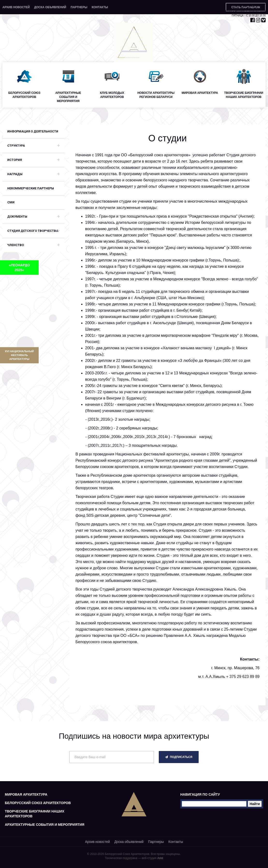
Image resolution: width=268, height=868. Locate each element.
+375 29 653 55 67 (249, 5)
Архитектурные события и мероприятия (45, 825)
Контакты (100, 7)
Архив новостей (16, 7)
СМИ (11, 202)
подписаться (179, 757)
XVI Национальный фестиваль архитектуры (19, 355)
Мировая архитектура (26, 794)
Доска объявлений (50, 7)
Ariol (160, 858)
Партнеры (79, 7)
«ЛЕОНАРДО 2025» (19, 268)
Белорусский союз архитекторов (38, 803)
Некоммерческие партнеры (31, 188)
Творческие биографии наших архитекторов (35, 814)
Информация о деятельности (33, 131)
